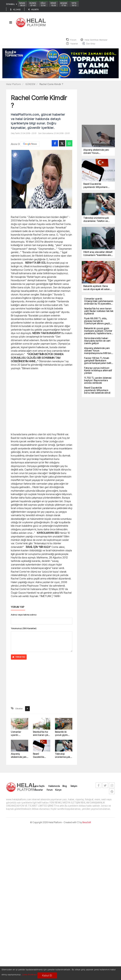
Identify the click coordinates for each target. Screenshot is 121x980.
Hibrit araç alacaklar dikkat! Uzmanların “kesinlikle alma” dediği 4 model (98, 256)
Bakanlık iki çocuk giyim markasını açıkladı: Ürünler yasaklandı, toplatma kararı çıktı (63, 736)
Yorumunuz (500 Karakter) (24, 631)
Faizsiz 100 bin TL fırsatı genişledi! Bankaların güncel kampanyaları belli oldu (98, 363)
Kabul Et (47, 975)
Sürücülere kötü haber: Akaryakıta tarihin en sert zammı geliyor (97, 343)
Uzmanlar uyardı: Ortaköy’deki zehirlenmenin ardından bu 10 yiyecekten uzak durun (20, 736)
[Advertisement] (42, 403)
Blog (65, 788)
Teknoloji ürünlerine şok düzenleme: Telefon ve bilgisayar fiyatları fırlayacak (63, 758)
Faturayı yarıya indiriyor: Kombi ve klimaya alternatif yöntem (98, 373)
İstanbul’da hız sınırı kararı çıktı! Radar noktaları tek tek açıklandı (42, 736)
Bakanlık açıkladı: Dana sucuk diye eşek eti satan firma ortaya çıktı (97, 290)
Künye (58, 792)
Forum (50, 792)
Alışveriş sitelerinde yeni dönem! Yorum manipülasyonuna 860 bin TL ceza (20, 758)
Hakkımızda (54, 788)
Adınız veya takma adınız (24, 617)
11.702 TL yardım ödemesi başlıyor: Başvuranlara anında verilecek (98, 383)
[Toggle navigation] (11, 24)
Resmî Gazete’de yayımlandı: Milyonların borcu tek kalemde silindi (41, 758)
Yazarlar (39, 792)
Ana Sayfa (39, 788)
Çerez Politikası (29, 974)
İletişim (74, 788)
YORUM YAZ (19, 659)
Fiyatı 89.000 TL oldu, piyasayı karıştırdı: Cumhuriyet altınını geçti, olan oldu (97, 323)
